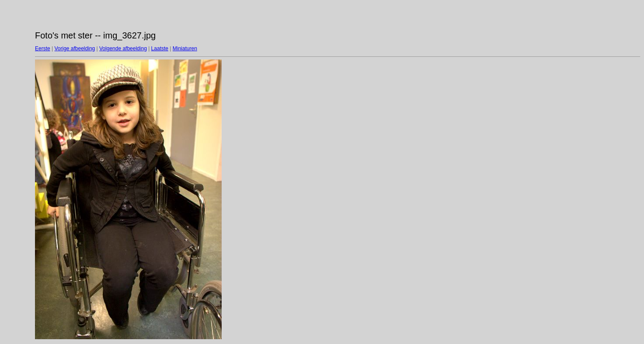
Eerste (43, 49)
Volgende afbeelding (123, 49)
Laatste (160, 49)
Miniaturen (185, 49)
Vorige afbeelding (75, 49)
